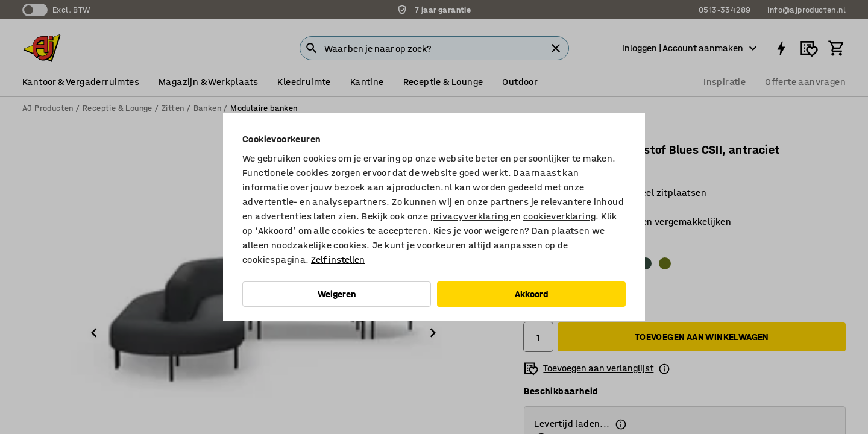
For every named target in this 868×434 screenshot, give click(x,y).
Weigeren (337, 294)
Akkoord (532, 294)
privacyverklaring (470, 216)
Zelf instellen (338, 259)
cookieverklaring (559, 216)
